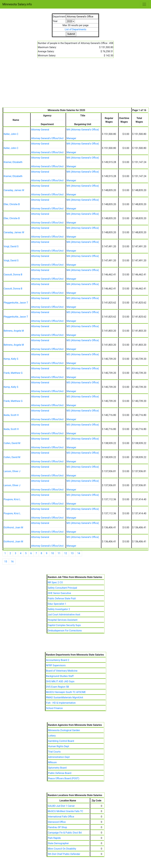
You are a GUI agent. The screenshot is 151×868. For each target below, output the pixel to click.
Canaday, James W (14, 190)
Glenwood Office (57, 822)
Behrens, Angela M (14, 331)
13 (72, 553)
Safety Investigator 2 (59, 609)
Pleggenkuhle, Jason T (16, 303)
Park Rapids (54, 838)
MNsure (52, 762)
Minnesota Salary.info (17, 4)
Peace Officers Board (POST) (64, 778)
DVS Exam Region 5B (58, 687)
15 (6, 562)
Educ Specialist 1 (57, 604)
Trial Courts (54, 752)
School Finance (54, 708)
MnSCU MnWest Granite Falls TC (65, 811)
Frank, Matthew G (13, 373)
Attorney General (40, 130)
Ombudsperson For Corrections (65, 631)
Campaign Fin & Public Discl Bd (65, 833)
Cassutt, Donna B (13, 275)
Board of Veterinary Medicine (62, 671)
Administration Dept (59, 757)
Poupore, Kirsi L (12, 499)
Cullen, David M (12, 443)
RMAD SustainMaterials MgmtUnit (65, 697)
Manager (71, 138)
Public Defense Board (60, 773)
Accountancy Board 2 (58, 660)
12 (66, 553)
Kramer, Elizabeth (13, 162)
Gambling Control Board (61, 741)
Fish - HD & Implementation (61, 703)
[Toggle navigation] (144, 4)
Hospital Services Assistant (63, 620)
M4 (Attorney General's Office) (83, 130)
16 (12, 562)
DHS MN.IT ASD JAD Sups (60, 681)
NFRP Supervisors (56, 665)
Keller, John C (11, 134)
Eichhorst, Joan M (13, 527)
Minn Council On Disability (62, 849)
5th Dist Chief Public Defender (64, 854)
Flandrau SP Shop (57, 827)
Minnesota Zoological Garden (64, 730)
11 (59, 553)
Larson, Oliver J (12, 471)
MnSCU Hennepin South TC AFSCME (66, 692)
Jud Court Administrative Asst (64, 615)
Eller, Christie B (12, 204)
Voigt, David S (11, 246)
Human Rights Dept (59, 746)
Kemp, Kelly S (11, 359)
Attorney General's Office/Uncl (47, 138)
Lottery (52, 736)
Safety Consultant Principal (62, 588)
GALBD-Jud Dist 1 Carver (61, 806)
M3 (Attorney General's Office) (83, 298)
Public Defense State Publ (62, 598)
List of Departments (75, 29)
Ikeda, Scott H (11, 415)
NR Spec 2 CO (55, 582)
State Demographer (58, 843)
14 (79, 553)
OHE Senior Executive (59, 593)
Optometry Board (57, 768)
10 (52, 553)
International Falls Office (61, 817)
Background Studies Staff (60, 676)
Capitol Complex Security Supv (64, 625)
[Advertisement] (75, 84)
